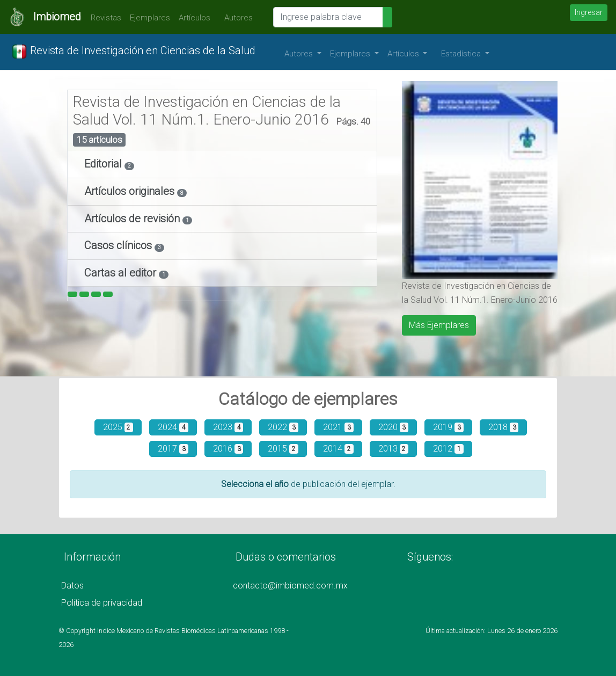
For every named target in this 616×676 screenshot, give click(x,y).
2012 (448, 449)
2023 (228, 427)
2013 (394, 449)
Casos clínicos (119, 245)
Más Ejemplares (439, 325)
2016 (228, 449)
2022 (283, 427)
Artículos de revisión (133, 219)
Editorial (104, 164)
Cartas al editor (122, 273)
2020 (394, 427)
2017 (173, 449)
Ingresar (589, 12)
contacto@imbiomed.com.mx (290, 586)
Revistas (103, 18)
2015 (283, 449)
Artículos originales (131, 191)
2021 (338, 427)
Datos (72, 586)
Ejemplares (150, 18)
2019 (448, 427)
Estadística (462, 54)
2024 (173, 427)
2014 (338, 449)
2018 (504, 427)
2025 (118, 427)
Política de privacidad (102, 603)
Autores (236, 18)
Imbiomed (57, 17)
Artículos (195, 18)
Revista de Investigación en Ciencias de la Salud (133, 52)
